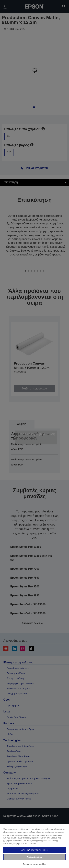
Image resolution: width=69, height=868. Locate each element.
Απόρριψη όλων (34, 857)
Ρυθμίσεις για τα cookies (34, 864)
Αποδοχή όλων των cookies (35, 850)
